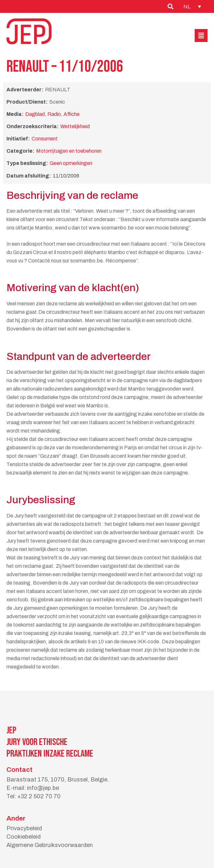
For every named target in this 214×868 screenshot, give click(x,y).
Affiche (72, 114)
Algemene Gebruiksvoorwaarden (50, 845)
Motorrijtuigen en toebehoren (69, 151)
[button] (201, 36)
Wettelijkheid (75, 126)
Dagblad (35, 114)
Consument (45, 139)
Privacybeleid (24, 828)
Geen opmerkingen (71, 163)
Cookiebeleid (24, 837)
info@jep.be (43, 788)
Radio (54, 114)
